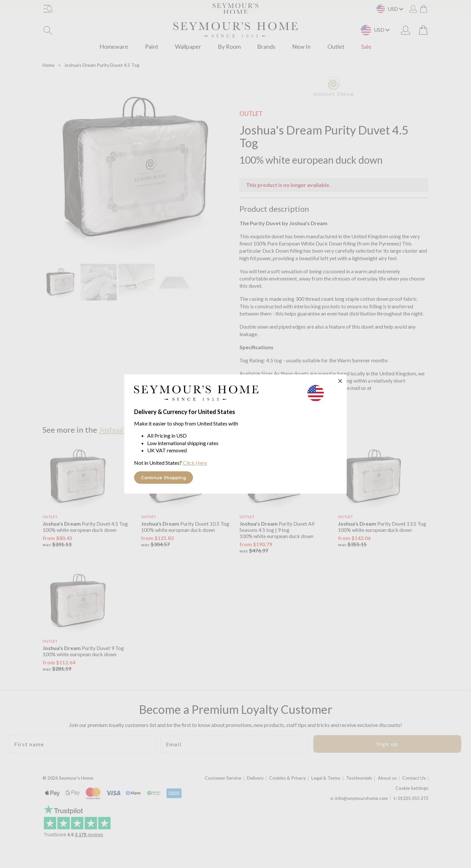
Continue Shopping (164, 478)
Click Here (195, 463)
